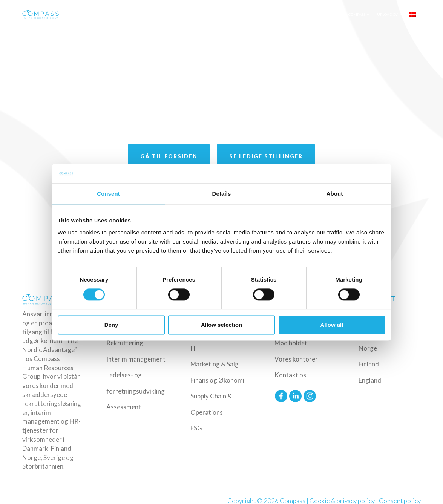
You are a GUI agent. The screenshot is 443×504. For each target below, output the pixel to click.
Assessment (124, 407)
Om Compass (353, 14)
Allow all (332, 325)
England (370, 380)
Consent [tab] (108, 194)
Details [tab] (222, 194)
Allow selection (221, 325)
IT (194, 348)
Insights (327, 14)
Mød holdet (291, 343)
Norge (368, 348)
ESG (196, 428)
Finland (369, 364)
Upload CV (387, 14)
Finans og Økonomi (217, 380)
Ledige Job (302, 14)
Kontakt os (290, 375)
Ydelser (202, 14)
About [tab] (335, 194)
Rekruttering (125, 343)
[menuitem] (416, 14)
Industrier (233, 14)
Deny (111, 325)
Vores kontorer (296, 359)
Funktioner (268, 14)
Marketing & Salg (215, 364)
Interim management (136, 359)
